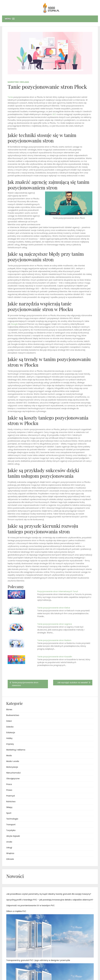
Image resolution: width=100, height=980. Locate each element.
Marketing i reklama (18, 82)
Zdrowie (10, 859)
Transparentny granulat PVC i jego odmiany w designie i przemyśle (38, 960)
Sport (9, 813)
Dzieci (9, 721)
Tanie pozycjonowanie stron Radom (54, 640)
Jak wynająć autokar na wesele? (73, 683)
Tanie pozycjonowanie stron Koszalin (55, 657)
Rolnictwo (11, 802)
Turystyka (11, 830)
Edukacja (11, 733)
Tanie (10, 97)
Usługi (9, 848)
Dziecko (10, 727)
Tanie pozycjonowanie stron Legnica (55, 624)
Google (14, 324)
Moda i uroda (13, 761)
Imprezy (10, 744)
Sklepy (9, 807)
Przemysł (11, 796)
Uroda (9, 842)
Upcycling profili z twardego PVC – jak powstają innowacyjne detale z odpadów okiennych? (50, 900)
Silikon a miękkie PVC (16, 911)
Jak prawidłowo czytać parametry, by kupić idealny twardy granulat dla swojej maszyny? (49, 894)
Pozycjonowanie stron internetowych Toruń (58, 591)
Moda (9, 756)
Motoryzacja (12, 767)
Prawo (9, 790)
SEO (54, 114)
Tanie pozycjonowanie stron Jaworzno (25, 684)
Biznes (9, 709)
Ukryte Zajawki (13, 836)
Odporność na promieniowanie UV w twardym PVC (30, 905)
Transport (11, 825)
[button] (50, 19)
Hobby (9, 738)
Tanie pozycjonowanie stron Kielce (54, 608)
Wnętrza (10, 853)
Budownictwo (13, 715)
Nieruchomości (13, 773)
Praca (9, 784)
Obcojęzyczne (13, 779)
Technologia (12, 819)
